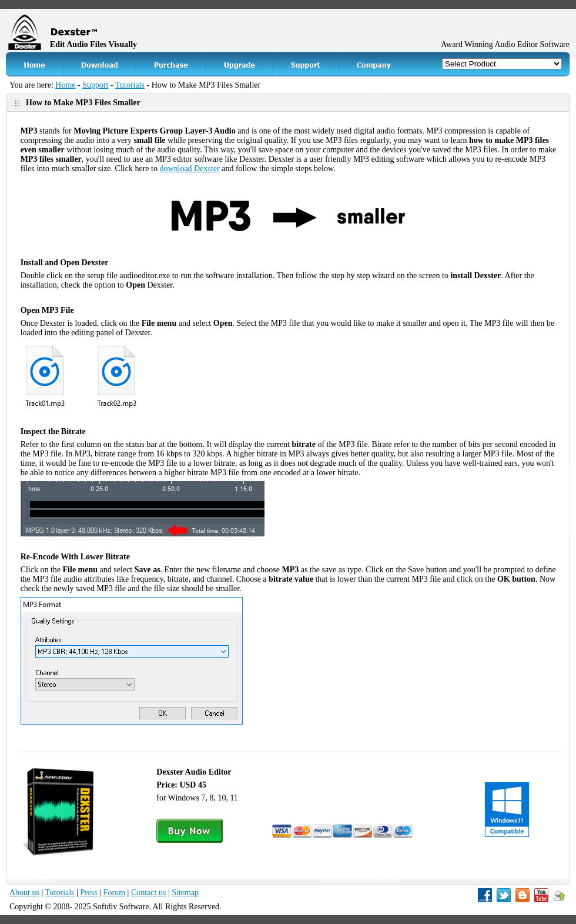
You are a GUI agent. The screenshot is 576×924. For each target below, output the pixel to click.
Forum (114, 893)
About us (24, 893)
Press (89, 893)
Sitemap (185, 893)
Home (65, 85)
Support (95, 85)
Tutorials (130, 85)
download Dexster (189, 169)
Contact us (149, 893)
